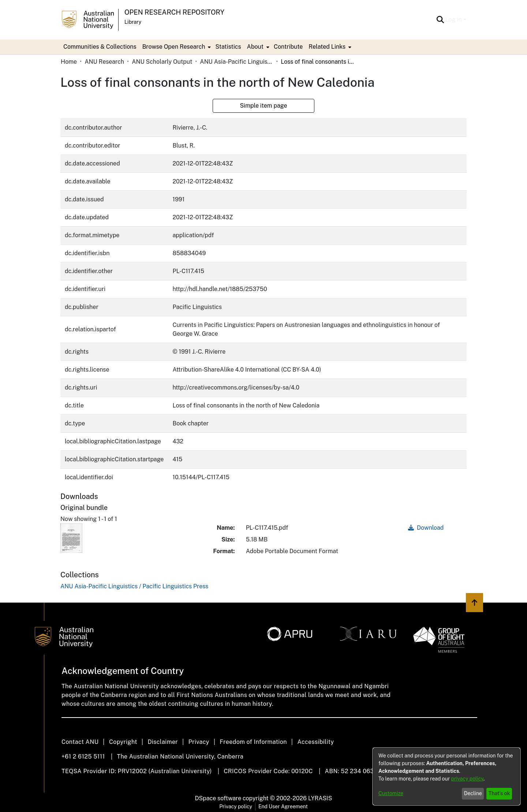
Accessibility (315, 742)
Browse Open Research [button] (174, 47)
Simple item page (263, 106)
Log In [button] (454, 20)
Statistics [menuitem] (228, 47)
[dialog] (446, 776)
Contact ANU (80, 742)
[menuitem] (176, 47)
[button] (440, 20)
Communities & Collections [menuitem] (100, 47)
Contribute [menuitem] (288, 47)
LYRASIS (320, 798)
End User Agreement (283, 807)
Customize (391, 793)
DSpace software (218, 798)
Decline (473, 793)
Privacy (199, 742)
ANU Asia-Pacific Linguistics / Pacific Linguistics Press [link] (236, 62)
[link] (134, 586)
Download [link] (426, 528)
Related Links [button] (327, 47)
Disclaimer (163, 742)
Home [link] (69, 62)
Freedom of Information (253, 742)
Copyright (123, 742)
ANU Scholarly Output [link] (162, 62)
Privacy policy (236, 807)
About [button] (255, 47)
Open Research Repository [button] (174, 12)
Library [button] (133, 22)
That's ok (499, 793)
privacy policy (467, 779)
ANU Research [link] (104, 62)
